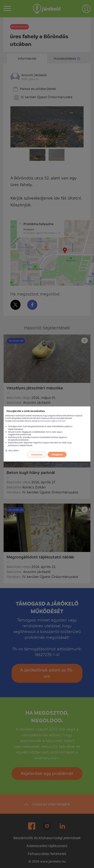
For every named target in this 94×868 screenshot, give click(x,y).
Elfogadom (57, 455)
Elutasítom (37, 455)
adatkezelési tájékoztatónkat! (53, 421)
